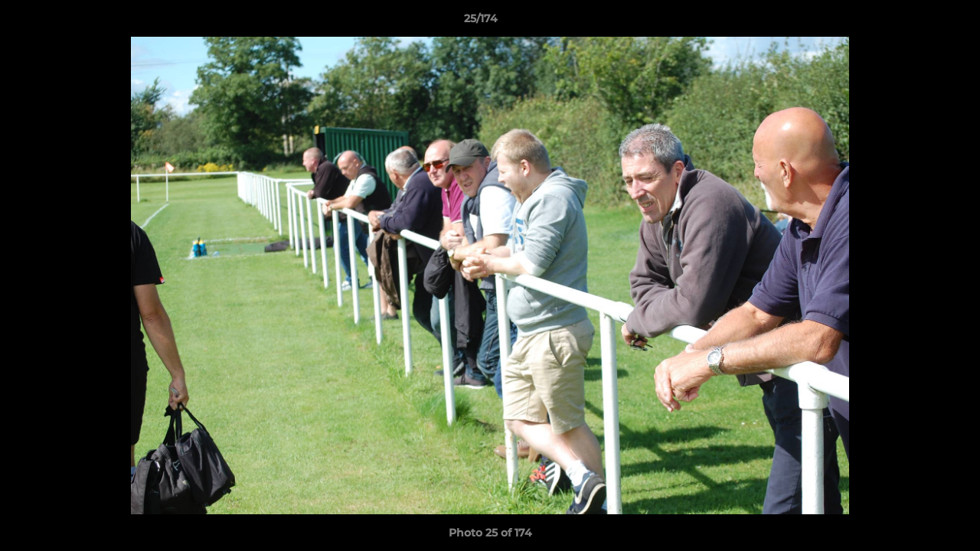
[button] (916, 22)
